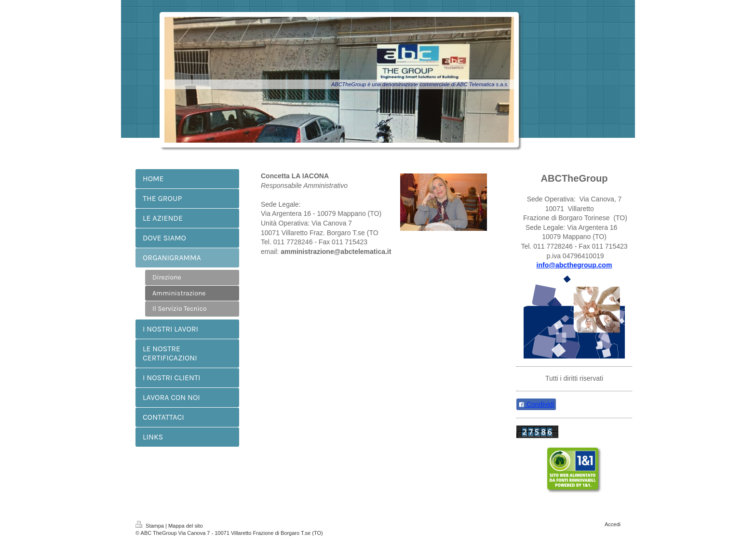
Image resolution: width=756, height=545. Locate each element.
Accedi (613, 524)
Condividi (536, 404)
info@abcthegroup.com (574, 265)
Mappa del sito (186, 526)
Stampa (150, 526)
